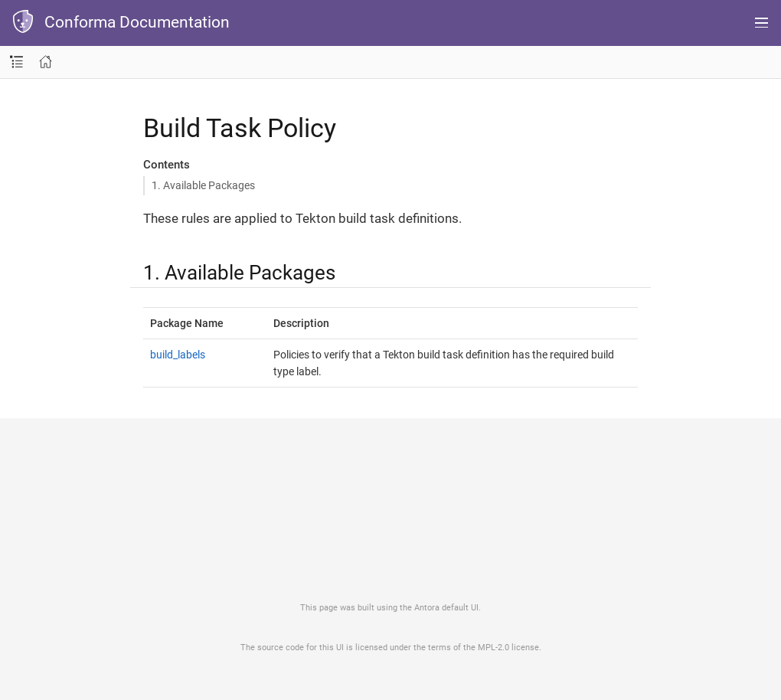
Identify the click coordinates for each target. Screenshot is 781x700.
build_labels (178, 355)
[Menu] (761, 23)
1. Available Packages (203, 185)
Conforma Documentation (137, 22)
